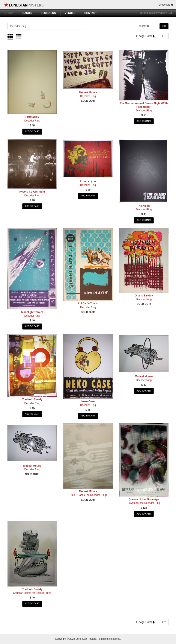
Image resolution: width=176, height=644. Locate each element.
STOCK (9, 13)
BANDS (27, 13)
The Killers (144, 206)
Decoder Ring (32, 121)
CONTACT (91, 13)
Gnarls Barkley (144, 296)
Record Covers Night (32, 192)
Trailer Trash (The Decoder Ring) (88, 495)
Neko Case (88, 401)
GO (164, 26)
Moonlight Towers (32, 312)
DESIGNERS (48, 13)
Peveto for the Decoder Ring (144, 503)
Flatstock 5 (32, 117)
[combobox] (147, 26)
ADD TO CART (32, 131)
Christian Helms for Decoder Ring (32, 593)
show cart (166, 5)
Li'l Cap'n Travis (88, 304)
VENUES (70, 13)
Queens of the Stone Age (144, 499)
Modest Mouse (88, 93)
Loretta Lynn (88, 181)
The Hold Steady (32, 399)
